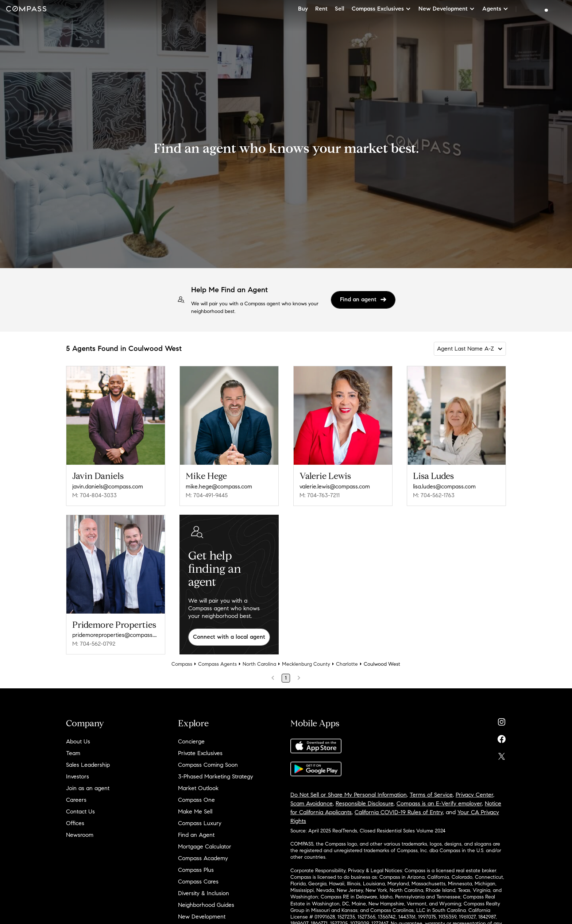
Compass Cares (198, 882)
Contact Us (80, 811)
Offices (75, 823)
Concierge (191, 741)
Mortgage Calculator (205, 846)
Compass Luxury (200, 823)
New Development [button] (447, 9)
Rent (321, 9)
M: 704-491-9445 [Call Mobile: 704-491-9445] (207, 495)
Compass (182, 664)
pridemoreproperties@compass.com (116, 635)
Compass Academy (203, 858)
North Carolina (259, 664)
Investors (78, 776)
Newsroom (80, 835)
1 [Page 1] (286, 678)
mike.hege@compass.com (219, 486)
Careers (76, 800)
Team (73, 753)
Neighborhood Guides (206, 905)
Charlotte (347, 664)
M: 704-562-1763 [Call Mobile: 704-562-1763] (434, 495)
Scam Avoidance (312, 803)
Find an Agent (196, 835)
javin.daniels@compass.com (108, 486)
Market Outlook (198, 788)
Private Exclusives (200, 753)
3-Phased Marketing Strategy (216, 776)
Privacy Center (474, 795)
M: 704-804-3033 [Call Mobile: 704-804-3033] (94, 495)
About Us (78, 741)
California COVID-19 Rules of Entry (399, 812)
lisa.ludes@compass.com (444, 486)
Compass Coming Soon (208, 765)
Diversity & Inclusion (204, 893)
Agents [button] (495, 9)
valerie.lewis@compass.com (335, 486)
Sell (340, 9)
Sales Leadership (88, 765)
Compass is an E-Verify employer (439, 803)
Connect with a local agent (229, 637)
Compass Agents (217, 664)
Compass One (196, 800)
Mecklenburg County (306, 664)
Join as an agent (88, 788)
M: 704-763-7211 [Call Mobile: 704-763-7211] (320, 495)
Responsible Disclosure (365, 803)
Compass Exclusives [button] (381, 9)
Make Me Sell (195, 811)
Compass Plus (196, 870)
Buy (303, 9)
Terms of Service (431, 795)
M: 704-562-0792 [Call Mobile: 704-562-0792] (94, 644)
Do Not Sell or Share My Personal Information (349, 795)
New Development (202, 917)
